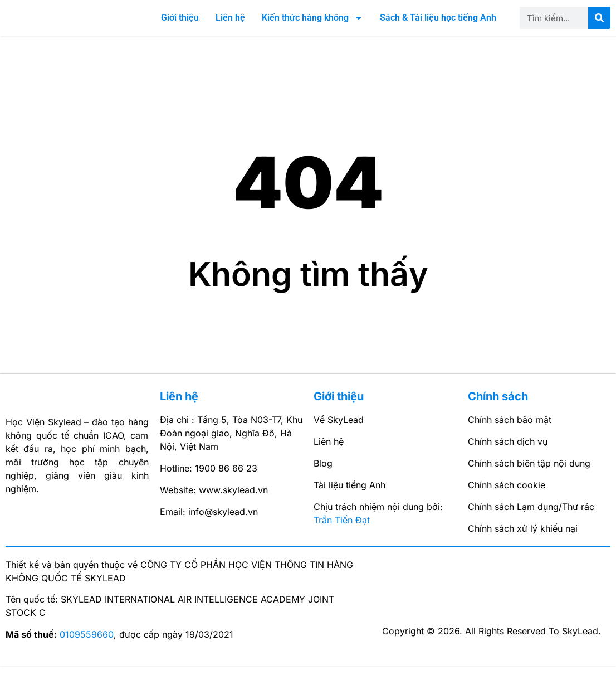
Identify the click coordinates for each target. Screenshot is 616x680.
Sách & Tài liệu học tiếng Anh (438, 25)
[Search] (599, 25)
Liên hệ (230, 25)
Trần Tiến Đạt (342, 535)
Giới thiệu (180, 25)
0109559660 (87, 648)
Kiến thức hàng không (312, 25)
